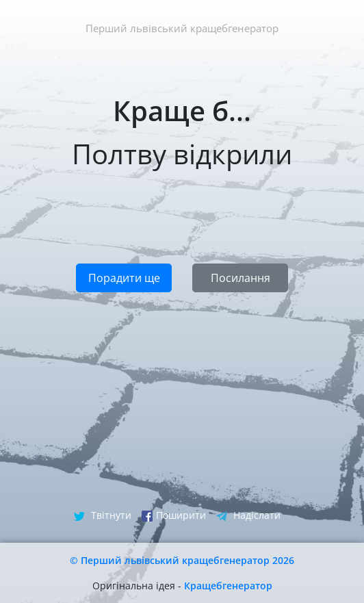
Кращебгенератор (228, 586)
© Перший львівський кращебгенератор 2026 (182, 560)
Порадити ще (124, 278)
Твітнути (103, 515)
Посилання (240, 278)
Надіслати (248, 515)
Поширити (174, 515)
